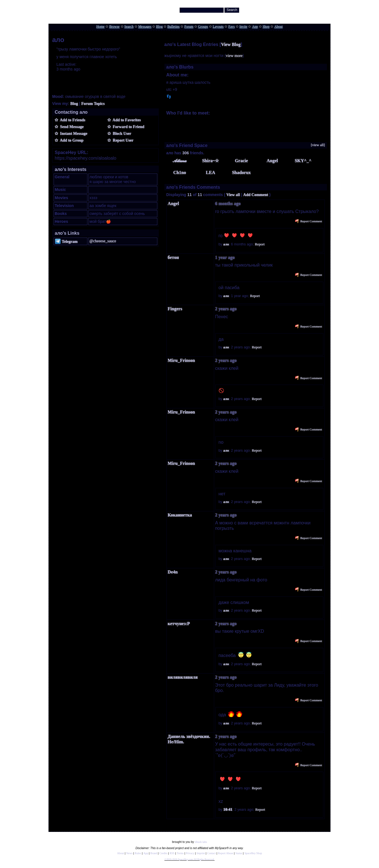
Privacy (190, 853)
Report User (122, 140)
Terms (180, 853)
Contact (211, 853)
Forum (189, 27)
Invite (243, 27)
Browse (115, 27)
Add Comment (256, 195)
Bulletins (174, 27)
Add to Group (71, 140)
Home (100, 27)
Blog (159, 27)
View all (233, 195)
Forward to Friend (128, 127)
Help (300, 9)
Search (232, 10)
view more (234, 56)
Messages (145, 27)
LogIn (310, 9)
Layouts (218, 27)
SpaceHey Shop (253, 853)
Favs (232, 27)
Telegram (66, 242)
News (129, 853)
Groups (203, 27)
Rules (138, 853)
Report (260, 244)
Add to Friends (72, 120)
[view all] (318, 145)
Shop (266, 27)
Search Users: (168, 10)
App (255, 27)
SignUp (322, 9)
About (279, 27)
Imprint (201, 853)
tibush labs (201, 842)
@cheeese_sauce (103, 241)
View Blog (231, 44)
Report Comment (309, 221)
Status (239, 853)
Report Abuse (226, 853)
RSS (172, 853)
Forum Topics (93, 104)
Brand (154, 853)
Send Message (71, 127)
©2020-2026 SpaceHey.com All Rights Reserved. (189, 859)
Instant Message (73, 134)
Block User (121, 134)
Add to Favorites (126, 120)
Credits (163, 853)
